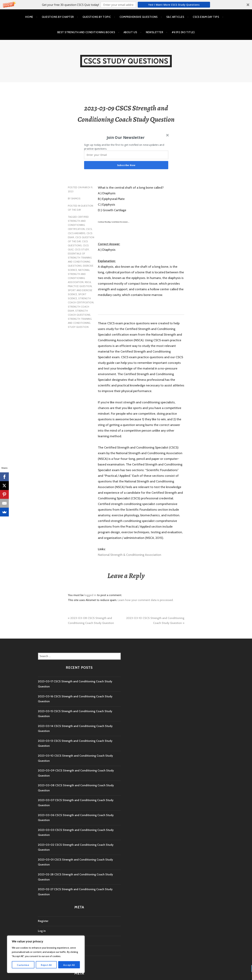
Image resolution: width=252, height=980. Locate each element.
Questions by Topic (97, 17)
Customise (23, 965)
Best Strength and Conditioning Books (86, 32)
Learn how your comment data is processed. (145, 600)
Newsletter (155, 32)
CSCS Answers (77, 233)
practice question (80, 286)
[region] (46, 954)
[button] (126, 5)
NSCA (88, 282)
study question (78, 327)
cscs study (82, 249)
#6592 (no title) (183, 32)
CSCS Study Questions (126, 61)
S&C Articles (175, 17)
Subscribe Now (126, 165)
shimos (76, 199)
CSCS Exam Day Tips (206, 17)
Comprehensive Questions (139, 17)
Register (43, 921)
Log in (42, 931)
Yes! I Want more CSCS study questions (174, 5)
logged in (90, 595)
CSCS (89, 229)
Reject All (46, 965)
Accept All (69, 965)
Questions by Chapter (58, 17)
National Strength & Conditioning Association (130, 555)
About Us (130, 32)
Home (29, 17)
